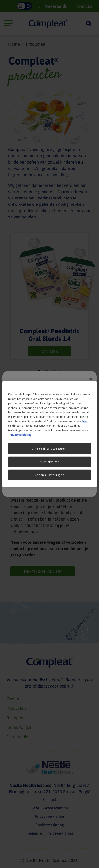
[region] (49, 434)
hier (85, 421)
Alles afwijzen (50, 462)
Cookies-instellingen (49, 475)
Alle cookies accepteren (49, 448)
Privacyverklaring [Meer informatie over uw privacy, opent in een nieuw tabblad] (20, 435)
